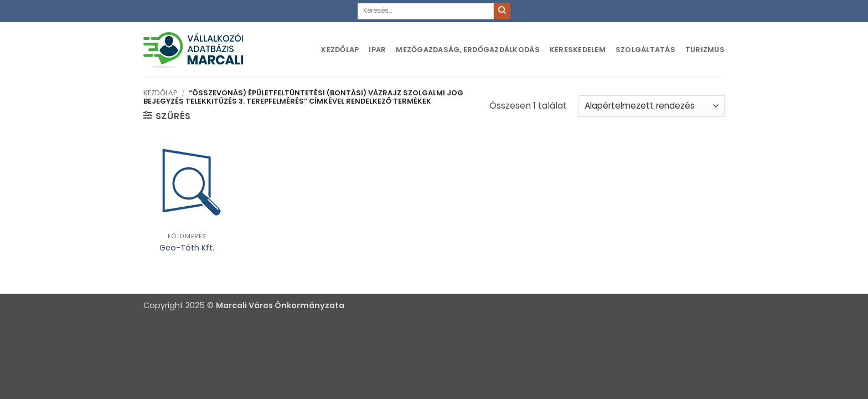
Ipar (377, 50)
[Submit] (502, 11)
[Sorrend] (651, 106)
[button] (167, 116)
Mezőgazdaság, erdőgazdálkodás (467, 50)
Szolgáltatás (645, 50)
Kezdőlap (340, 50)
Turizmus (705, 50)
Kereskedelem (578, 50)
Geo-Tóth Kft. (187, 248)
